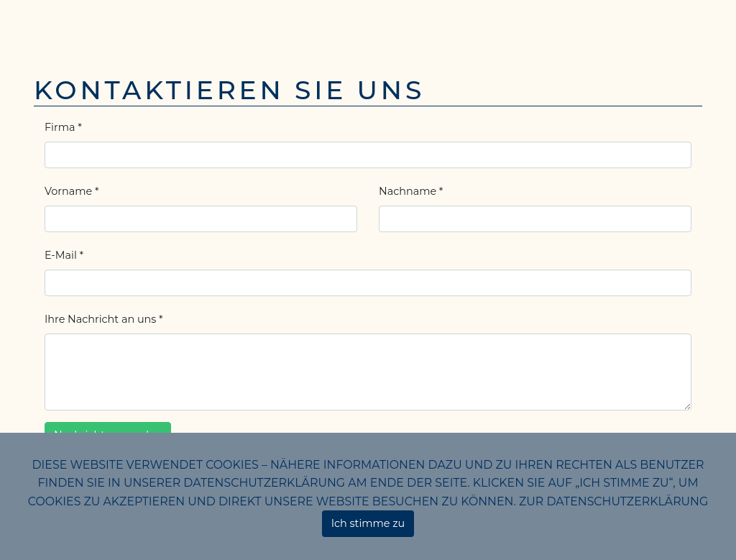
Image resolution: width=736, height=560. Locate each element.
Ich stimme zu (368, 523)
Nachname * (411, 191)
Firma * (63, 127)
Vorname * (72, 191)
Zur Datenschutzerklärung (613, 501)
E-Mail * (64, 255)
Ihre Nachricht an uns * (104, 319)
